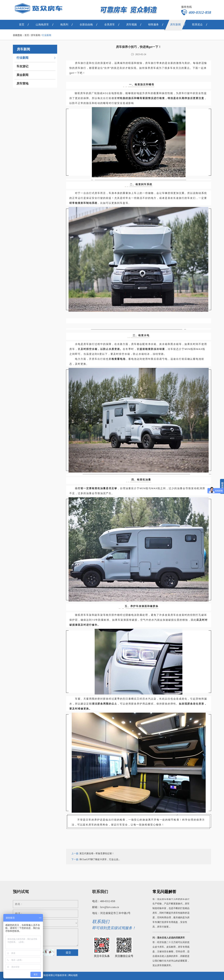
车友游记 (22, 66)
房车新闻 (36, 35)
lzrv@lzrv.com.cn (110, 907)
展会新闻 (22, 75)
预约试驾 (21, 892)
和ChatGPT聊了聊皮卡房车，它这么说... (100, 859)
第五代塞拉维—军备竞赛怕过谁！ (97, 853)
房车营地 (22, 84)
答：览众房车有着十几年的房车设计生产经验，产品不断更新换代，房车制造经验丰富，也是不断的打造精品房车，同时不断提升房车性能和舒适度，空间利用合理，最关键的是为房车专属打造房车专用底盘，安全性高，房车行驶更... (171, 914)
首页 (27, 35)
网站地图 (73, 975)
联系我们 (100, 892)
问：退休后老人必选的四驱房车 (169, 939)
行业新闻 (47, 35)
